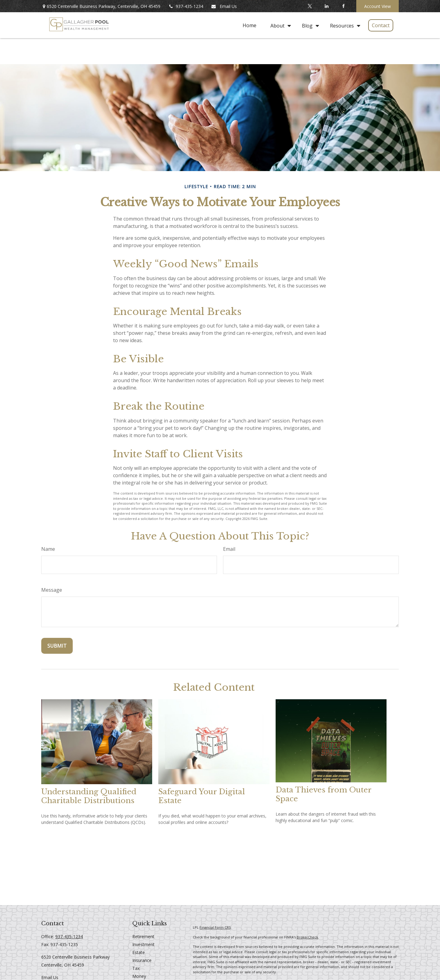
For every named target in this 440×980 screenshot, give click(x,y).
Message (52, 590)
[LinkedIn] (326, 6)
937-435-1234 (186, 6)
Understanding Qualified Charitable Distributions (89, 796)
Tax (136, 968)
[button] (249, 25)
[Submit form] (57, 646)
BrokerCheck (307, 937)
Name (48, 549)
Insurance (142, 960)
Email (229, 549)
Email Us (224, 6)
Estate (139, 952)
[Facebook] (343, 6)
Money (139, 976)
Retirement (143, 936)
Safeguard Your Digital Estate (202, 796)
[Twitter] (310, 6)
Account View (378, 6)
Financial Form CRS (215, 927)
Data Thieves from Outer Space (323, 794)
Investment (143, 944)
